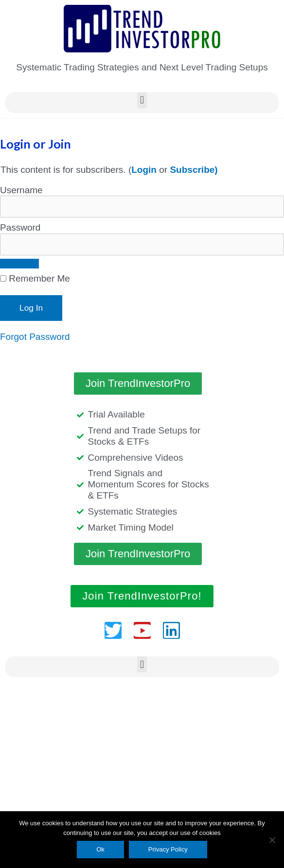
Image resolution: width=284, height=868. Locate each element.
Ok (100, 849)
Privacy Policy (168, 849)
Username (21, 190)
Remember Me (35, 278)
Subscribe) (194, 170)
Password (20, 227)
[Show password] (19, 264)
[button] (142, 100)
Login (144, 170)
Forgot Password (35, 337)
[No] (272, 840)
